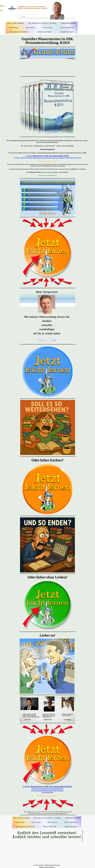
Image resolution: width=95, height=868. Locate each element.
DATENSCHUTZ (51, 867)
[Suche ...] (32, 16)
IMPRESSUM (42, 867)
